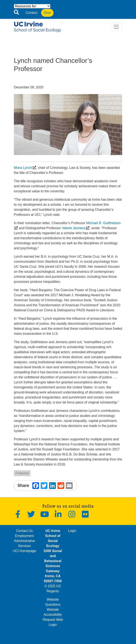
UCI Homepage (24, 551)
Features (22, 473)
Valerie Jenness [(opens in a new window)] (74, 228)
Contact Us (24, 531)
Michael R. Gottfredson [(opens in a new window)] (103, 223)
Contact (32, 13)
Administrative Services (24, 543)
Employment (24, 536)
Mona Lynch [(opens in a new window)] (23, 168)
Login (72, 531)
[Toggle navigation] (116, 27)
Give (47, 13)
